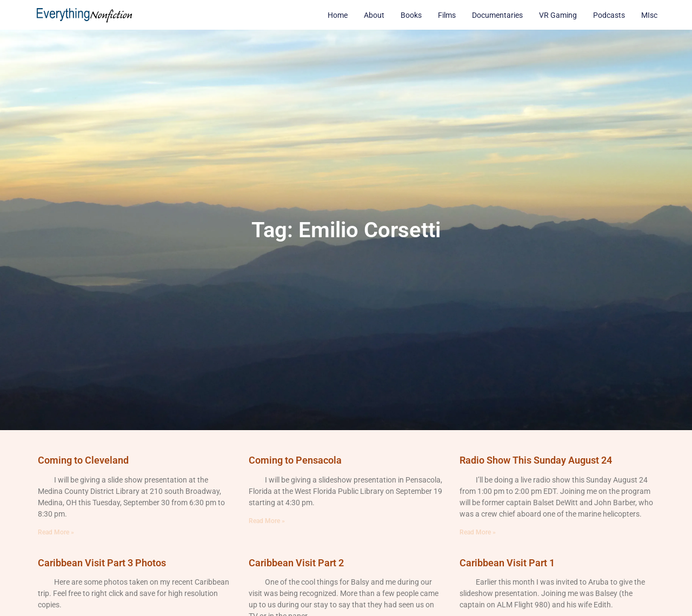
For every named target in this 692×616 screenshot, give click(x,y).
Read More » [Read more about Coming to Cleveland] (56, 532)
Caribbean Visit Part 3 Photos (102, 563)
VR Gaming (558, 15)
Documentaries (497, 15)
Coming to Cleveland (83, 460)
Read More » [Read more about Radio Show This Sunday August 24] (478, 532)
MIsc (649, 15)
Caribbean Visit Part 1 (507, 563)
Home (338, 15)
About (374, 15)
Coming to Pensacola (295, 460)
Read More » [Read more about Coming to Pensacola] (267, 521)
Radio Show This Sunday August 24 (536, 460)
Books (411, 15)
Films (447, 15)
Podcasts (609, 15)
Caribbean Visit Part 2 (296, 563)
